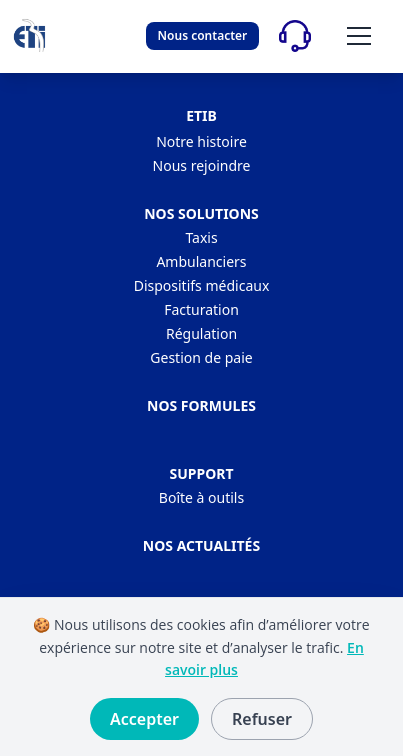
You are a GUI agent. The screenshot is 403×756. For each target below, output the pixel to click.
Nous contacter (203, 35)
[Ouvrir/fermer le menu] (359, 36)
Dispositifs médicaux (202, 285)
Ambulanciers (201, 261)
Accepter (144, 719)
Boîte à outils (201, 497)
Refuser (262, 719)
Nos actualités (201, 545)
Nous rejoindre (202, 165)
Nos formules (201, 405)
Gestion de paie (201, 357)
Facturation (201, 309)
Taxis (201, 237)
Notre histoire (201, 141)
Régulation (201, 333)
